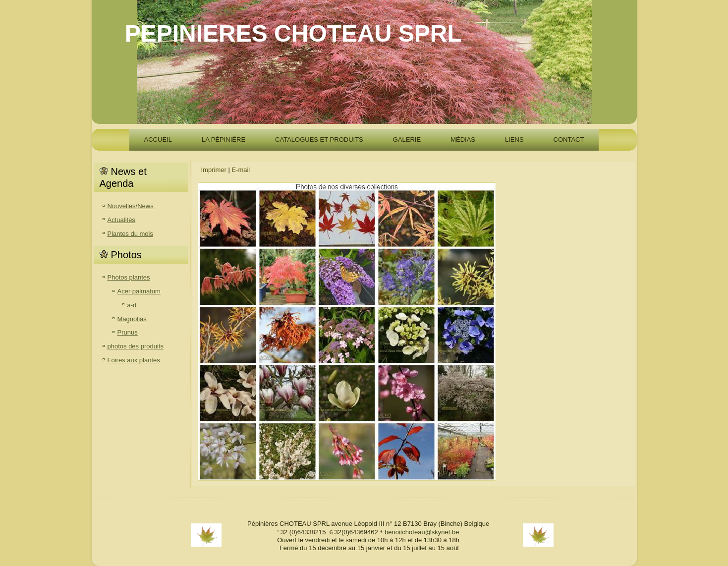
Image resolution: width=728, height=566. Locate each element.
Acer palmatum (139, 291)
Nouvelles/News (131, 206)
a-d (132, 305)
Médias (463, 140)
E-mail (241, 170)
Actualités (121, 220)
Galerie (407, 140)
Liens (514, 140)
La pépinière (224, 140)
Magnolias (132, 319)
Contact (569, 140)
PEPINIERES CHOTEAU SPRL (293, 33)
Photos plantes (129, 277)
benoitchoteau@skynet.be (422, 532)
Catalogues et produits (319, 140)
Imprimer (214, 170)
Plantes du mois (131, 234)
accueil (158, 140)
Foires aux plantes (134, 360)
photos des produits (136, 346)
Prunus (128, 332)
